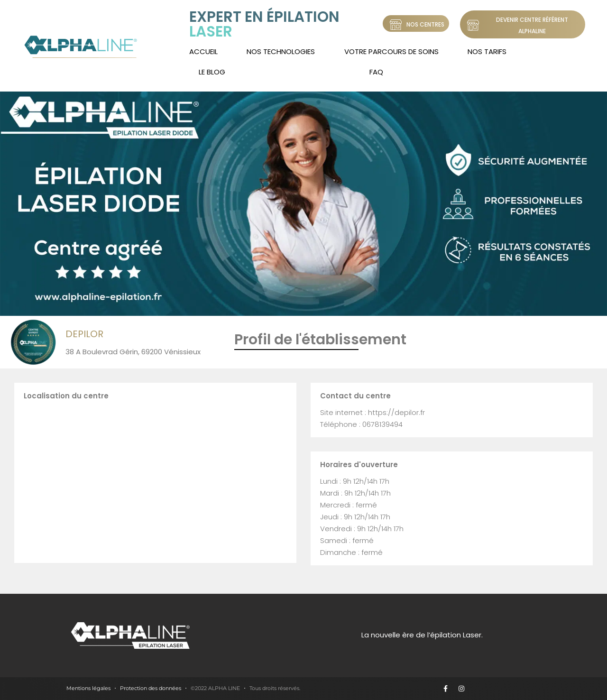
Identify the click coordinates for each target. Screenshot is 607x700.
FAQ (376, 72)
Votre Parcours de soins (391, 51)
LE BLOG (212, 72)
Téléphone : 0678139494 (361, 424)
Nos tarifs (487, 51)
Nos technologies (281, 51)
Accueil (203, 51)
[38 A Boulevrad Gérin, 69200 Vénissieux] (155, 480)
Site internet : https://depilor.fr (372, 412)
